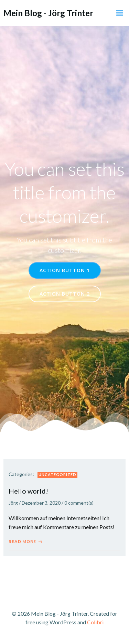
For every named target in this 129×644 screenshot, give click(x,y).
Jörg (13, 503)
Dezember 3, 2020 (41, 503)
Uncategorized (57, 474)
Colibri (95, 622)
